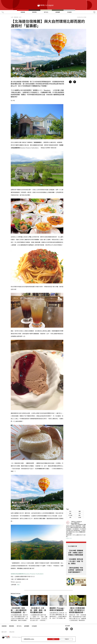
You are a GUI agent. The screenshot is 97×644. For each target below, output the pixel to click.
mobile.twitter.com (16, 79)
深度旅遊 (23, 12)
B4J (18, 585)
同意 (53, 639)
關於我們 (4, 632)
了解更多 (67, 639)
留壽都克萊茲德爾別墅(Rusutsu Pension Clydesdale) (27, 574)
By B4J (13, 100)
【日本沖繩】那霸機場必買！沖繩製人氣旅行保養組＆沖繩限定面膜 (76, 553)
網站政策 (12, 632)
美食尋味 (34, 12)
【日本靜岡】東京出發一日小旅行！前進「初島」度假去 (76, 561)
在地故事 (69, 12)
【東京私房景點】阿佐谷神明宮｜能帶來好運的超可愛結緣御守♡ (76, 570)
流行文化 (46, 12)
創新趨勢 (58, 12)
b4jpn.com (69, 538)
